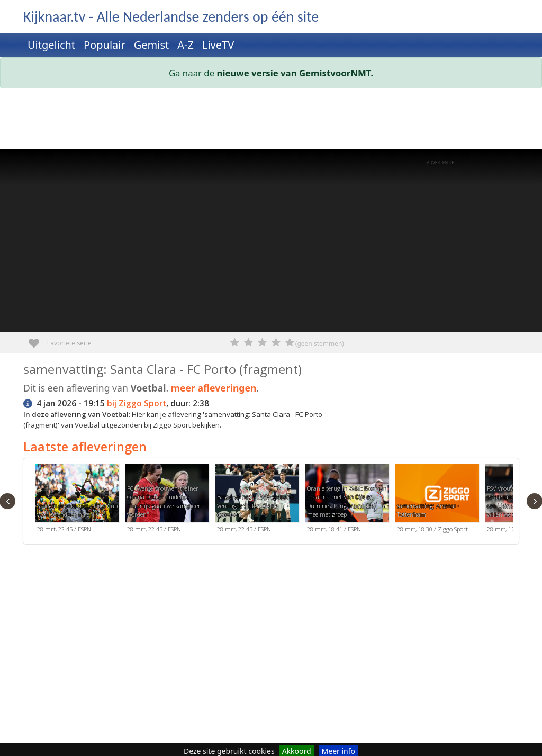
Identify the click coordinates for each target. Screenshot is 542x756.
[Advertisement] (271, 121)
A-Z (186, 45)
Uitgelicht (51, 45)
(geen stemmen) (320, 344)
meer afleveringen (214, 388)
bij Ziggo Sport (137, 403)
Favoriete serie (38, 339)
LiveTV (218, 45)
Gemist (152, 45)
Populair (105, 45)
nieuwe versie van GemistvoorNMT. (295, 73)
